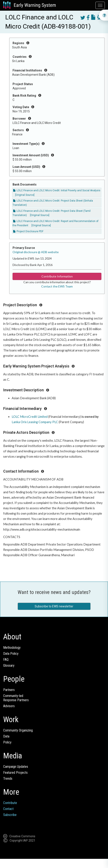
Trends (8, 779)
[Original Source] (25, 195)
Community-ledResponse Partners (16, 698)
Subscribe (10, 815)
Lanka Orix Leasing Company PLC (35, 422)
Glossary (9, 666)
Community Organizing (18, 730)
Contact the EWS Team (57, 286)
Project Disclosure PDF (28, 231)
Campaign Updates (16, 767)
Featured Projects (15, 773)
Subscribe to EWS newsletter (54, 606)
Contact (8, 809)
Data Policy (11, 654)
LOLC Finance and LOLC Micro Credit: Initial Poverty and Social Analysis (57, 190)
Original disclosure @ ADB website (36, 252)
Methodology (12, 648)
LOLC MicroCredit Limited (30, 417)
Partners (9, 690)
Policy (7, 742)
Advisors (9, 706)
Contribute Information (57, 276)
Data (6, 736)
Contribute (10, 803)
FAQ (6, 660)
